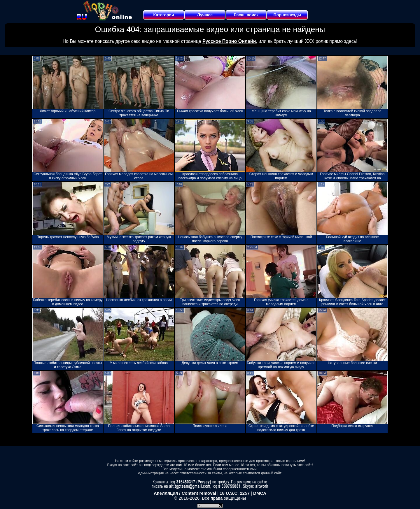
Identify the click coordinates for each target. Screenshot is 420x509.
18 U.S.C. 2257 (235, 493)
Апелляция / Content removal (185, 493)
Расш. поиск (246, 15)
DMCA (260, 493)
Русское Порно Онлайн (229, 41)
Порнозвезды (287, 15)
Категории (164, 15)
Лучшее (205, 15)
